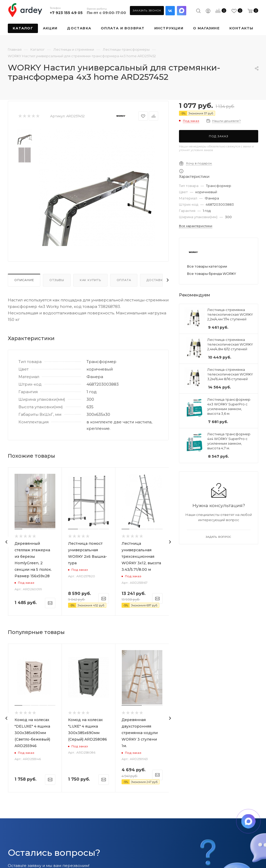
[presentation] (6, 542)
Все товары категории (207, 266)
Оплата (124, 280)
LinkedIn (182, 11)
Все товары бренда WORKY (212, 274)
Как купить (90, 280)
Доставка (156, 280)
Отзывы (57, 280)
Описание (24, 280)
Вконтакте (170, 11)
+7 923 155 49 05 (66, 13)
